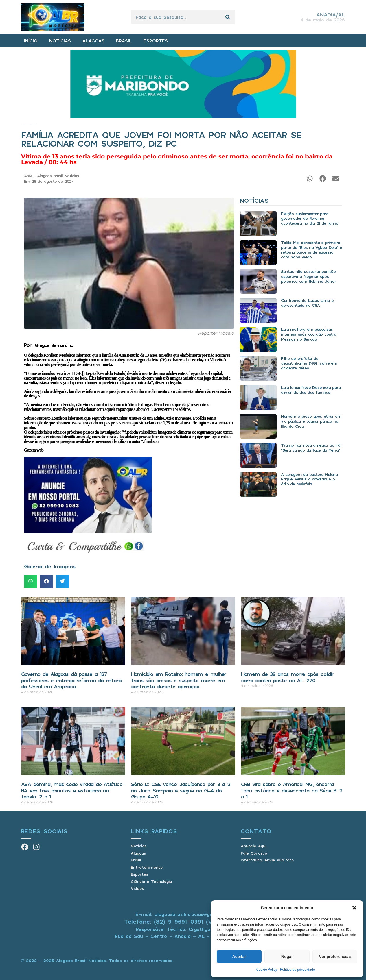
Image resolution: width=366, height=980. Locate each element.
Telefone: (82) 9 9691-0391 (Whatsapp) (183, 921)
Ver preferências (335, 957)
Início (22, 124)
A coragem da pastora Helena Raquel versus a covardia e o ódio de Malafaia (309, 479)
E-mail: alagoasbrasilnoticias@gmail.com (183, 914)
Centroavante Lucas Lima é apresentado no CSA (307, 303)
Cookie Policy (267, 970)
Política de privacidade (298, 970)
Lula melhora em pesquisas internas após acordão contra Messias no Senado (308, 334)
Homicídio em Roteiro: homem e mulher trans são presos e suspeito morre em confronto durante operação (179, 680)
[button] (354, 908)
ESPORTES (156, 41)
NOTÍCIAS (60, 41)
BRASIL (124, 41)
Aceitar (239, 957)
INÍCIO (31, 41)
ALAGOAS (93, 41)
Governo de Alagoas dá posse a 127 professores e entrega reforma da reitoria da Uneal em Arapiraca (72, 680)
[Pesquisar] (228, 17)
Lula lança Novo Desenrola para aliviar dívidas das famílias (311, 390)
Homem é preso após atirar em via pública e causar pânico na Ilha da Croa (311, 421)
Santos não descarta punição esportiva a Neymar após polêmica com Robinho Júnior (308, 276)
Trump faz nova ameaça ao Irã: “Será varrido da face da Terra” (311, 448)
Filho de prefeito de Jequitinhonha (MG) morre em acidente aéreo (309, 363)
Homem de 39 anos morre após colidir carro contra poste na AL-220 (287, 677)
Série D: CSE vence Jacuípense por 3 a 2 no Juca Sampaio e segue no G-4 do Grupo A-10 (181, 790)
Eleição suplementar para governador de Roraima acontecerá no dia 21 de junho (309, 218)
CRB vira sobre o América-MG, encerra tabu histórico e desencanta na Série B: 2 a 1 (292, 790)
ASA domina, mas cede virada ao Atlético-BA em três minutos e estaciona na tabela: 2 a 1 (73, 790)
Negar (287, 957)
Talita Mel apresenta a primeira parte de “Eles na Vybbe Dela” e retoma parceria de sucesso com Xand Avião (311, 250)
